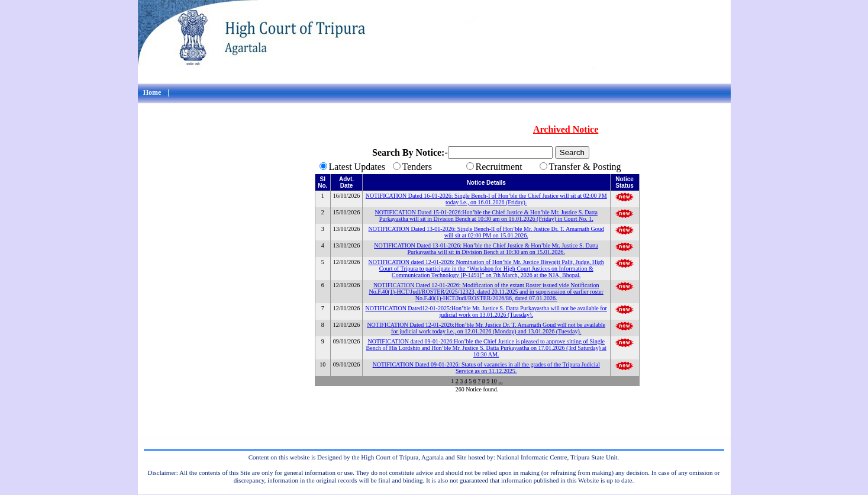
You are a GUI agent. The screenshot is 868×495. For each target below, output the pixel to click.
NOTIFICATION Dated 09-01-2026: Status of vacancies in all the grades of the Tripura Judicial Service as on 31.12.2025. (486, 368)
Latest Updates (357, 167)
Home (152, 92)
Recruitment (499, 167)
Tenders (417, 167)
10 (494, 381)
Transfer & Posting (585, 167)
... (501, 381)
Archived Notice (566, 129)
